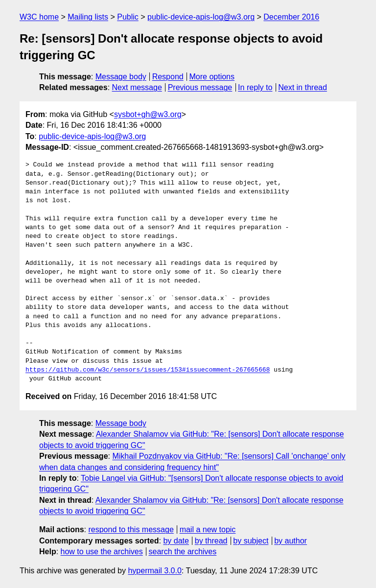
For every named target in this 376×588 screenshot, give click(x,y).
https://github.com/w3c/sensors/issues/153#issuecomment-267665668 (148, 370)
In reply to (255, 87)
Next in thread (303, 87)
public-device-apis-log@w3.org (201, 17)
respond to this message (131, 529)
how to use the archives (102, 552)
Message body (121, 77)
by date (176, 541)
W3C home (39, 17)
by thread (211, 541)
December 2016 (291, 17)
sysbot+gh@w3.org (148, 114)
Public (128, 17)
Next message (137, 87)
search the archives (183, 552)
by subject (251, 541)
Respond (168, 77)
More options (212, 77)
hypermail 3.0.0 (154, 571)
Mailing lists (88, 17)
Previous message (200, 87)
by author (291, 541)
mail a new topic (208, 529)
